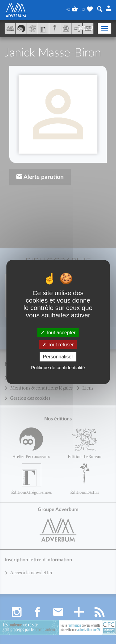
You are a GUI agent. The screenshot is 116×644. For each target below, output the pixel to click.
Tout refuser (58, 345)
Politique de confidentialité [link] (58, 367)
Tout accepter (58, 333)
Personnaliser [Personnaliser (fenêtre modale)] (58, 357)
